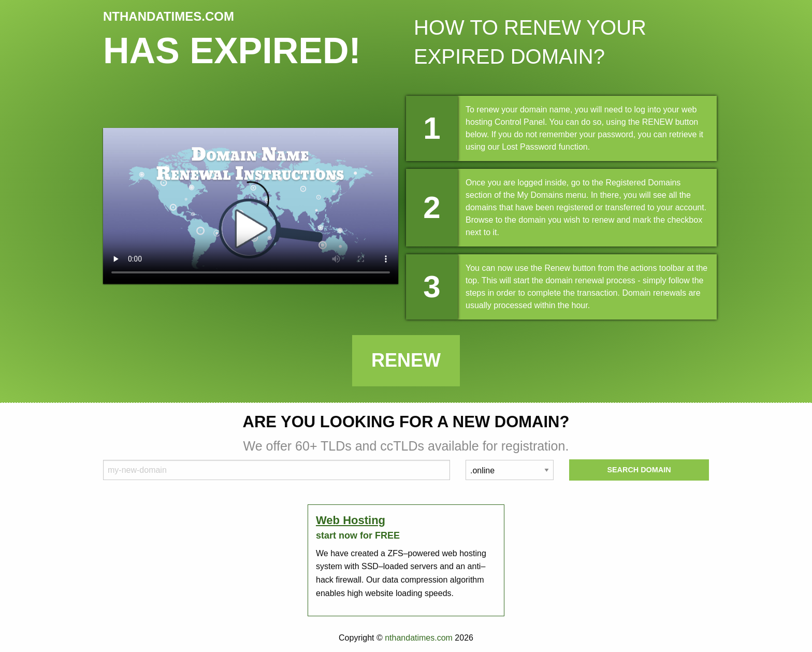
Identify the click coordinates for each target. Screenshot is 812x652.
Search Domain (639, 470)
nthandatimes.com (419, 638)
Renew (406, 360)
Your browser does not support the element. (251, 206)
